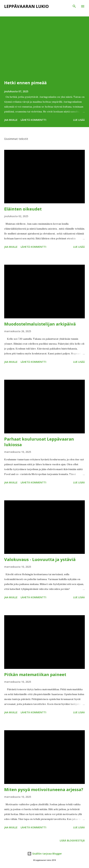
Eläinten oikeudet (23, 209)
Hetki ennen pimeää (25, 83)
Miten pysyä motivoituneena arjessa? (44, 789)
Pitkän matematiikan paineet (35, 674)
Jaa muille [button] (11, 120)
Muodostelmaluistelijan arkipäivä (40, 324)
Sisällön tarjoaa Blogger (45, 854)
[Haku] (74, 6)
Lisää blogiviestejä (72, 840)
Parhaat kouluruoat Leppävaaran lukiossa (39, 442)
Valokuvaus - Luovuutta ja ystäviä (40, 559)
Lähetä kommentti (33, 120)
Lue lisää (79, 120)
